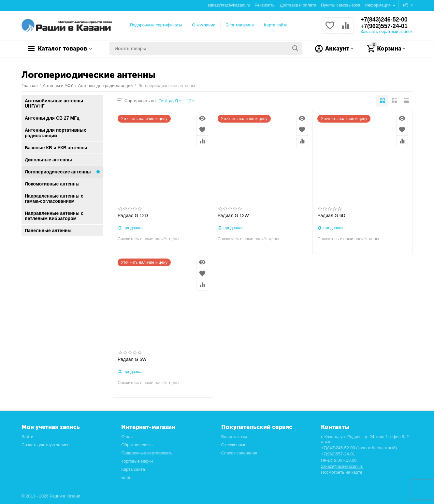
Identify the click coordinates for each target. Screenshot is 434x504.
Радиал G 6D (331, 215)
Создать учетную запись (45, 445)
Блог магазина (240, 25)
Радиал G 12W (233, 215)
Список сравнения (239, 453)
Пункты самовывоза (341, 5)
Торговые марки (137, 461)
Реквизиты (265, 5)
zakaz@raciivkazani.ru (229, 5)
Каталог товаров (62, 49)
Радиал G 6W (132, 359)
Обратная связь (137, 445)
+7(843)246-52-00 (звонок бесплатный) (359, 448)
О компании (204, 25)
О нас (127, 437)
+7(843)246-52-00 (384, 20)
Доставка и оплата (298, 5)
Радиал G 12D (133, 215)
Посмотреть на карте (342, 472)
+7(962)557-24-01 (384, 26)
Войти (27, 437)
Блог (126, 477)
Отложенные (234, 445)
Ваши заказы (234, 437)
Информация (378, 5)
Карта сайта (276, 25)
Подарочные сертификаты (156, 25)
